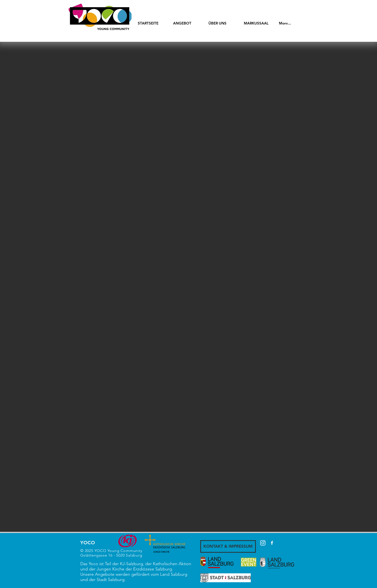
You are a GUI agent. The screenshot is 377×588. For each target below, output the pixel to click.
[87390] (263, 543)
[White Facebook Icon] (272, 543)
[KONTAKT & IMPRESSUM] (228, 546)
